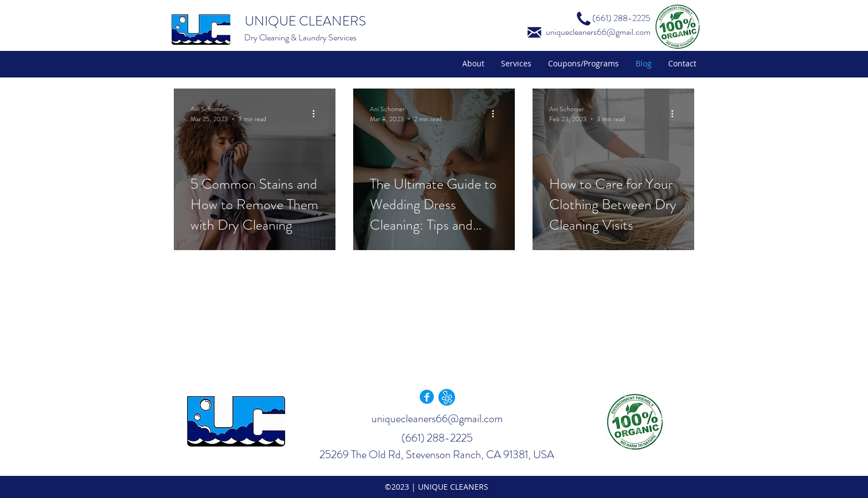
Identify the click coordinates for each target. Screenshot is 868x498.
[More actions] (317, 114)
